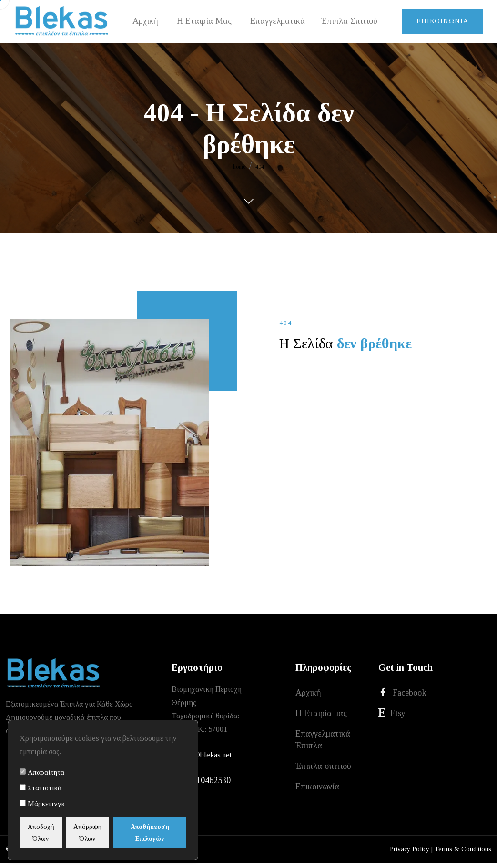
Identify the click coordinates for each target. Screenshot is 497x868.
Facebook (402, 693)
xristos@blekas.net (202, 755)
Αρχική (308, 693)
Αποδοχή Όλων (47, 833)
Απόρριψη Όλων (105, 833)
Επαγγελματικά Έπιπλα (323, 742)
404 (260, 167)
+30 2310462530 (201, 781)
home (239, 167)
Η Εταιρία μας (321, 715)
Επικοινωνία (442, 21)
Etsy (392, 714)
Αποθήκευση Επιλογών (163, 833)
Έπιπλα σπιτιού (323, 769)
